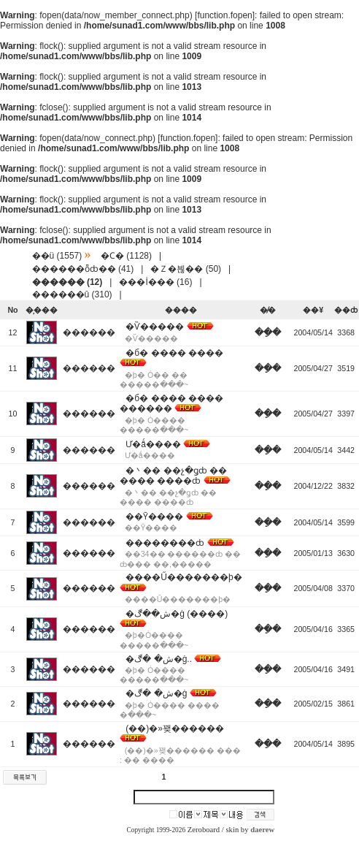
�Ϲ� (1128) (126, 256)
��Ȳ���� (154, 517)
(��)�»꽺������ (175, 728)
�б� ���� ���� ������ (171, 403)
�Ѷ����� (155, 327)
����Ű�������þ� (184, 577)
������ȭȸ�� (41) (83, 269)
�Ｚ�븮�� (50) (186, 269)
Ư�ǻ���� (153, 444)
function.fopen (224, 15)
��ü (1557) (57, 256)
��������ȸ (165, 543)
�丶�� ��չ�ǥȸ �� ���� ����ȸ (173, 476)
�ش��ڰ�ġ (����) (177, 614)
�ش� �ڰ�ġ (156, 693)
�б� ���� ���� (174, 353)
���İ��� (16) (155, 282)
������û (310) (72, 294)
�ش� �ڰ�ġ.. (159, 659)
